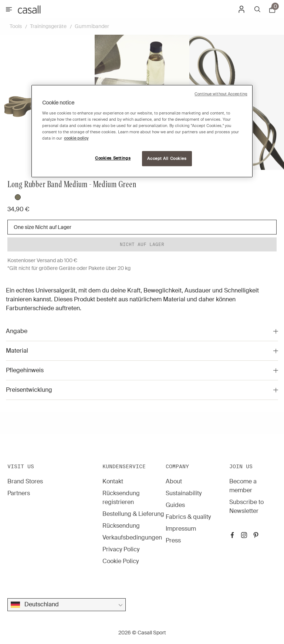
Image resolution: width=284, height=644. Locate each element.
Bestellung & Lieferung (133, 514)
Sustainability (184, 493)
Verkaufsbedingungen (132, 537)
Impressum (181, 529)
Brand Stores (25, 481)
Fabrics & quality (188, 517)
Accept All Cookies (167, 159)
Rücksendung (121, 526)
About (174, 481)
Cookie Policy (121, 561)
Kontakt (113, 481)
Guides (175, 505)
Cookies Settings (113, 158)
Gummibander (92, 26)
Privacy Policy (121, 549)
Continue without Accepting (221, 94)
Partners (19, 493)
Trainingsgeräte (48, 26)
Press (173, 540)
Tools (16, 26)
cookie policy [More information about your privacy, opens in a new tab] (76, 139)
